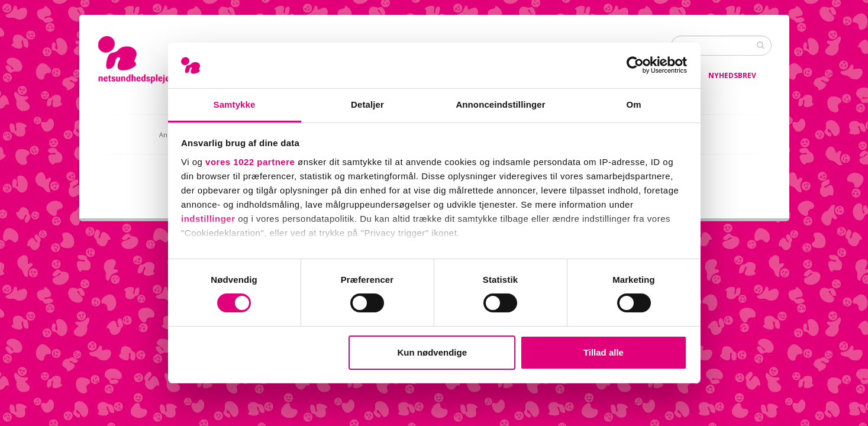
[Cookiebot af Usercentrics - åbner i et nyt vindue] (635, 65)
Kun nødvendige (433, 352)
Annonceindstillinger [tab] (500, 104)
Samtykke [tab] (235, 104)
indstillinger (208, 219)
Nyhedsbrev (732, 75)
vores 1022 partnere (250, 162)
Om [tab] (633, 104)
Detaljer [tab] (367, 104)
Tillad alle (604, 352)
